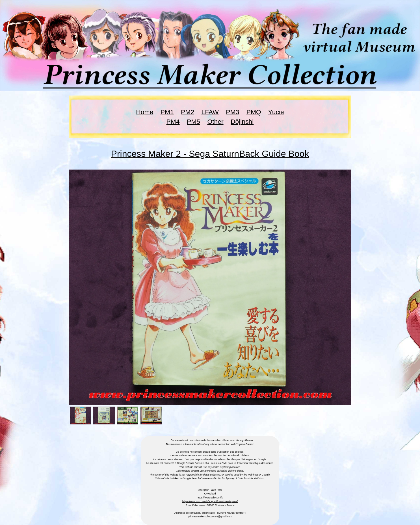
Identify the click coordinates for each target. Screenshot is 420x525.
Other (215, 122)
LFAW (210, 112)
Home (145, 112)
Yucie (276, 112)
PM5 (193, 122)
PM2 (188, 112)
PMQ (254, 112)
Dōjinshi (242, 122)
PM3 (232, 112)
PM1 (167, 112)
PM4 (173, 122)
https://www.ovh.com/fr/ (210, 498)
